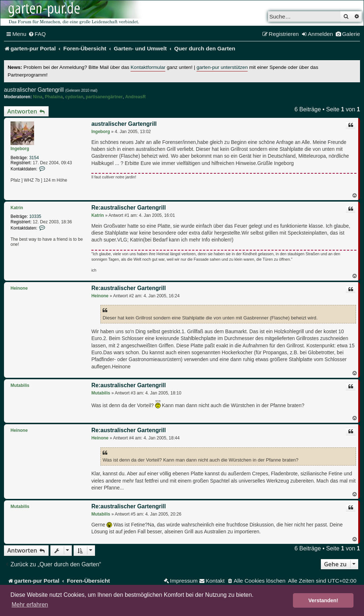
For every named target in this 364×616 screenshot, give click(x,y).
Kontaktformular (148, 67)
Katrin (17, 208)
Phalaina (54, 97)
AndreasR (135, 97)
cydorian (74, 97)
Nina (38, 97)
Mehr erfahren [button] (30, 605)
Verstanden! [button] (323, 600)
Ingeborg (20, 149)
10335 (35, 216)
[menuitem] (37, 34)
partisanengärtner (104, 97)
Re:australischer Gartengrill (129, 208)
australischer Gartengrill (34, 90)
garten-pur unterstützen (222, 67)
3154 (34, 158)
